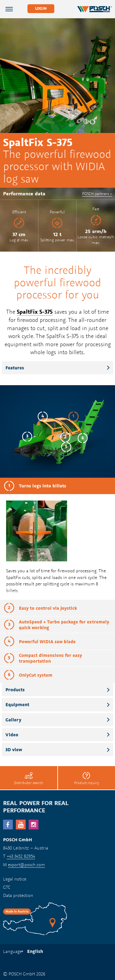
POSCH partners (95, 194)
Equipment (17, 704)
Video (12, 735)
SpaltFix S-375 (35, 312)
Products (15, 690)
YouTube (21, 825)
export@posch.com (26, 865)
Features (15, 368)
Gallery (13, 720)
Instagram (34, 825)
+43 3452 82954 (21, 856)
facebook (8, 825)
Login (41, 8)
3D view (14, 750)
